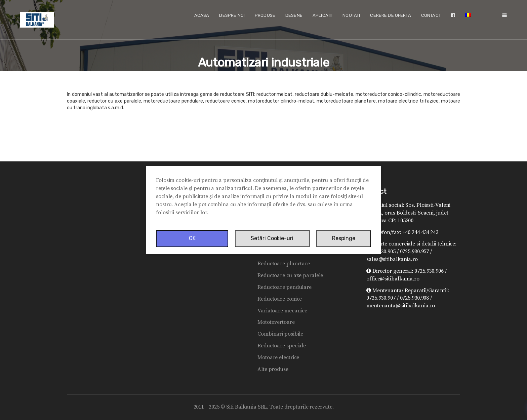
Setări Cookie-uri (272, 238)
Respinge (344, 238)
